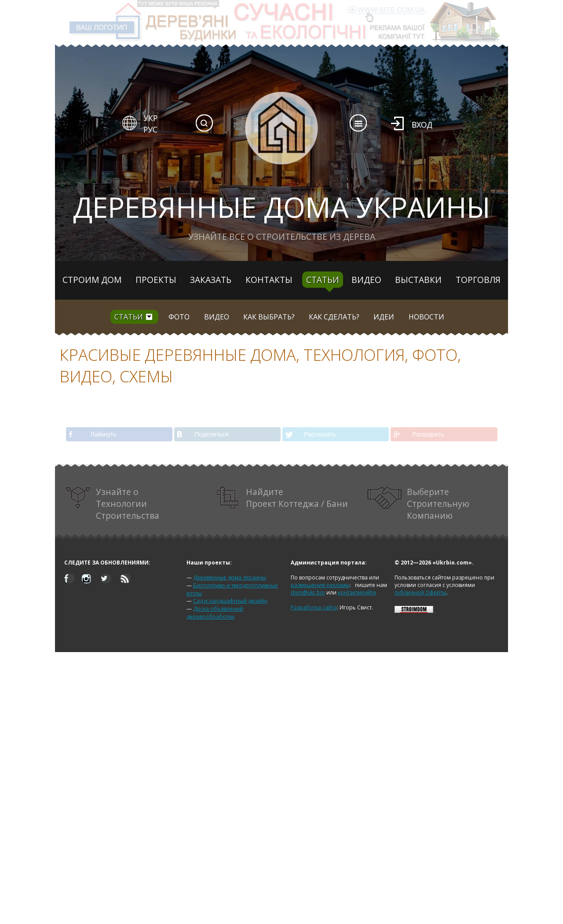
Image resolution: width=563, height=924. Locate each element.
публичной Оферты (420, 592)
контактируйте (357, 592)
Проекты (156, 280)
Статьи (323, 280)
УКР (150, 118)
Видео (366, 280)
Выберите (418, 504)
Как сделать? (334, 317)
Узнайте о (112, 504)
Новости (426, 317)
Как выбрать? (269, 317)
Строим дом (92, 280)
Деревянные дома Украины (230, 577)
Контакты (269, 280)
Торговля (478, 280)
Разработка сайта (314, 607)
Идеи (384, 317)
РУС (150, 129)
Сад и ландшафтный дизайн (230, 601)
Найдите (282, 498)
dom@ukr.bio (308, 592)
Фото (179, 317)
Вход (422, 125)
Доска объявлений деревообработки (215, 613)
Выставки (418, 280)
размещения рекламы (320, 585)
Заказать (211, 280)
